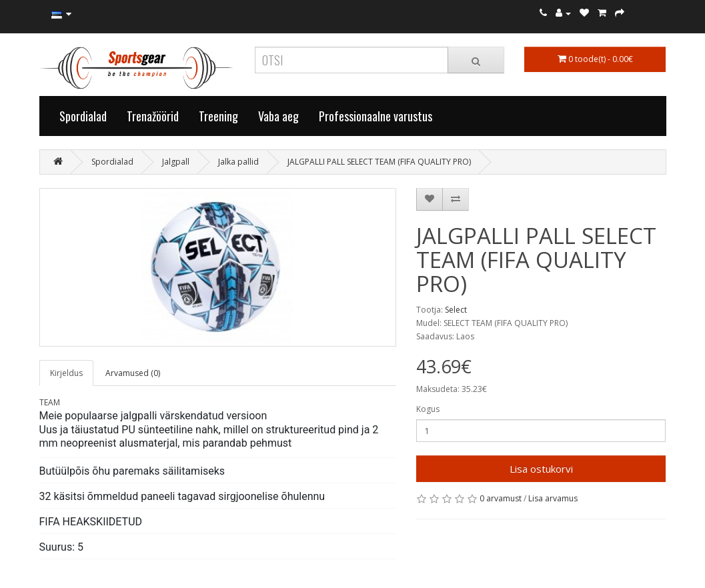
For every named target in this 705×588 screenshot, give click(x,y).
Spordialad (83, 116)
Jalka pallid (238, 162)
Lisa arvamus (553, 498)
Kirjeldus (66, 373)
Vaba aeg (278, 116)
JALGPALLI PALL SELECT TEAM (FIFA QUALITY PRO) (379, 162)
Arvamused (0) (133, 373)
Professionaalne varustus (376, 116)
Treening (218, 116)
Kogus (428, 409)
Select (456, 310)
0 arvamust (501, 498)
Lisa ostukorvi (541, 469)
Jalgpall (176, 162)
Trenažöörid (153, 116)
